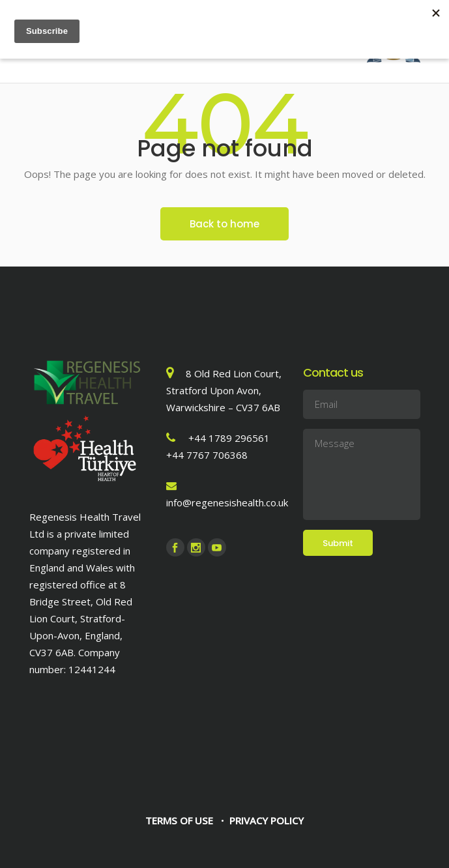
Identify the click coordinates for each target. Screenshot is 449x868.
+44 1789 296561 (229, 438)
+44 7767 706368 (207, 455)
